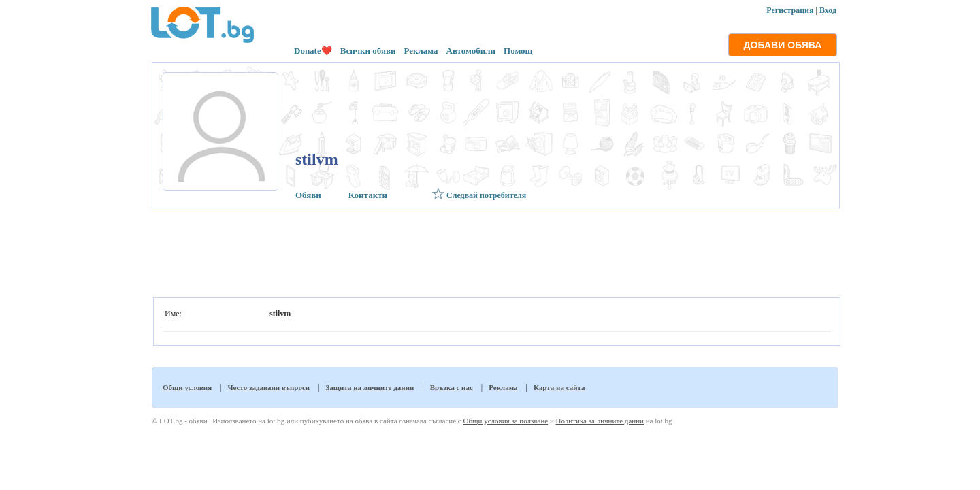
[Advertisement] (494, 249)
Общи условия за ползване (505, 421)
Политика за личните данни (600, 421)
